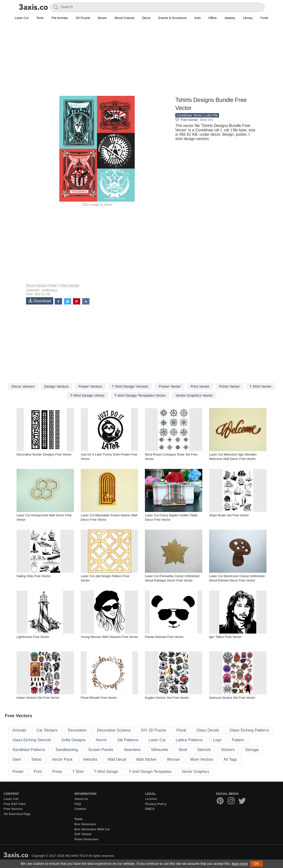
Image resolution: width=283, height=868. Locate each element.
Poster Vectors (90, 386)
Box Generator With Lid (92, 829)
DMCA (150, 809)
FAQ (78, 804)
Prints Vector (229, 386)
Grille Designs (73, 740)
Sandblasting (67, 750)
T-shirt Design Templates (150, 772)
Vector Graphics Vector (194, 395)
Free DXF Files (15, 804)
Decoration (77, 730)
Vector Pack (62, 759)
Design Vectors (57, 386)
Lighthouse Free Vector (33, 637)
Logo (217, 740)
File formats (60, 18)
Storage (252, 750)
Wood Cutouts (124, 18)
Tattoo (36, 759)
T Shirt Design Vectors (130, 386)
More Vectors (202, 759)
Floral (181, 730)
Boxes (102, 18)
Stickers (228, 750)
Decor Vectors (23, 386)
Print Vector (200, 386)
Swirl (17, 759)
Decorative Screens (114, 730)
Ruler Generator (86, 839)
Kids (198, 18)
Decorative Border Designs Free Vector (44, 454)
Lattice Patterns (189, 740)
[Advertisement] (141, 61)
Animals (19, 730)
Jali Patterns (128, 740)
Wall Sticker (146, 759)
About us (81, 799)
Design (41, 285)
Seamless (132, 750)
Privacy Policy (156, 804)
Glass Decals (208, 730)
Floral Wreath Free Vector (99, 698)
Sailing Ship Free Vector (33, 576)
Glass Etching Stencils (32, 740)
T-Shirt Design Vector (88, 395)
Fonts (264, 18)
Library (248, 18)
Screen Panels (101, 750)
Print (38, 772)
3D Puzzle (83, 18)
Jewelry (230, 18)
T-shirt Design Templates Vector (140, 395)
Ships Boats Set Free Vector (229, 515)
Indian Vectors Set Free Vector (38, 698)
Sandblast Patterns (29, 750)
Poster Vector (170, 386)
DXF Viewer (83, 834)
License (151, 799)
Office (212, 18)
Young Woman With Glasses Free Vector (109, 637)
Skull (183, 750)
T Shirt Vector (261, 386)
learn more (240, 864)
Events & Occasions (173, 18)
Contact (80, 809)
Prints (57, 772)
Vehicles (90, 759)
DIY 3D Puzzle (154, 730)
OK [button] (256, 864)
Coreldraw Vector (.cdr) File (197, 115)
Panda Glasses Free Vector (164, 637)
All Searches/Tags (17, 814)
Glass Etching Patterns (249, 730)
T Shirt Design (68, 285)
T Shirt (78, 772)
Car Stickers (47, 730)
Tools (40, 18)
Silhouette (160, 750)
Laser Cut (22, 18)
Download (40, 301)
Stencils (204, 750)
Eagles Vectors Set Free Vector (167, 698)
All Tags (230, 759)
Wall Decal (117, 759)
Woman (173, 759)
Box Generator (85, 824)
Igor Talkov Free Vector (225, 637)
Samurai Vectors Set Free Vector (232, 698)
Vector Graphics (195, 772)
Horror (101, 740)
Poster (52, 285)
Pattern (238, 740)
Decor (146, 18)
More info (206, 120)
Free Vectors (13, 809)
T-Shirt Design (106, 772)
